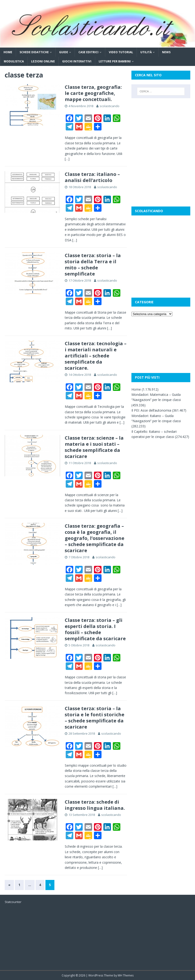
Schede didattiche (34, 52)
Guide (64, 52)
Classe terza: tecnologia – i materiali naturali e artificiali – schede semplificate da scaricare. (96, 356)
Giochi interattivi (77, 61)
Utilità (146, 52)
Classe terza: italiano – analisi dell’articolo (92, 177)
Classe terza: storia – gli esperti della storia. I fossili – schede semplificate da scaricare (95, 629)
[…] (67, 159)
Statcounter (13, 902)
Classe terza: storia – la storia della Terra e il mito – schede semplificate (93, 265)
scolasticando (110, 106)
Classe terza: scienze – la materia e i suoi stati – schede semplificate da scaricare (94, 447)
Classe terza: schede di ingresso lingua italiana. (95, 805)
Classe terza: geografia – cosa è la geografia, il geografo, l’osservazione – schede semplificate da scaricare (95, 538)
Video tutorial (121, 52)
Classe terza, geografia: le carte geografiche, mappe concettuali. (93, 93)
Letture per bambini (115, 61)
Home (8, 52)
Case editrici (88, 52)
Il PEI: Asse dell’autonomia (151, 410)
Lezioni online (43, 61)
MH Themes (126, 975)
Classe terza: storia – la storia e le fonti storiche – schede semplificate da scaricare (95, 718)
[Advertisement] (161, 126)
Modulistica (14, 61)
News (166, 52)
